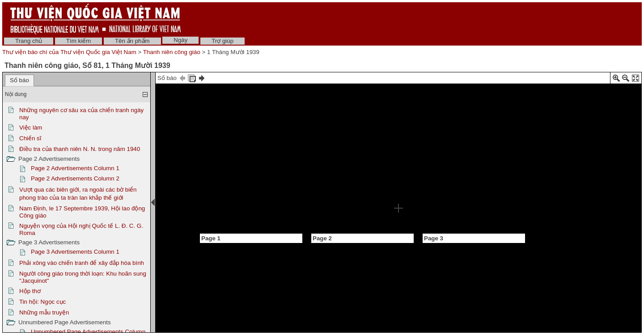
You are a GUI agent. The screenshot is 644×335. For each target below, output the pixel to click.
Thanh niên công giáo (172, 52)
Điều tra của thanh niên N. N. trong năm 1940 (80, 149)
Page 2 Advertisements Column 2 (75, 178)
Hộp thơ (30, 291)
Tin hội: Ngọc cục (42, 302)
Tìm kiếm (78, 41)
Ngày (180, 40)
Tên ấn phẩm (132, 41)
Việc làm (31, 128)
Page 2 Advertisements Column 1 (75, 168)
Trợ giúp (222, 41)
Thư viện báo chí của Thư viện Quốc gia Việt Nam (69, 52)
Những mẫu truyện (44, 312)
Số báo (19, 80)
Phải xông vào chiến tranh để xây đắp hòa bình (82, 263)
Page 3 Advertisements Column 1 (75, 252)
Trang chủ (29, 41)
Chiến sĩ (30, 138)
